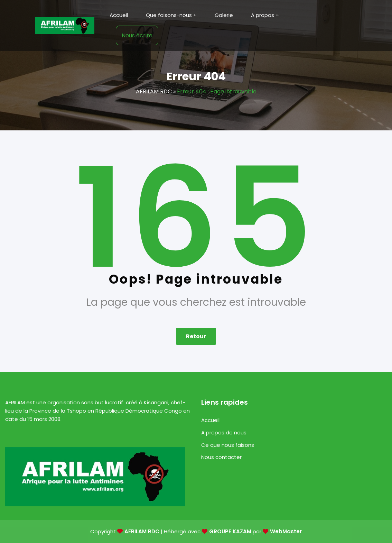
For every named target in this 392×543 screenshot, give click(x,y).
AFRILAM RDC (154, 91)
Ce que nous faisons (228, 445)
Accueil (210, 420)
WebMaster (286, 531)
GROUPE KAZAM (230, 531)
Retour (196, 336)
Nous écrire (137, 35)
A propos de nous (224, 432)
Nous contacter (221, 457)
